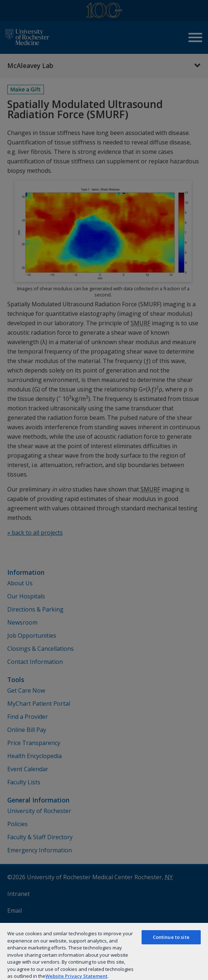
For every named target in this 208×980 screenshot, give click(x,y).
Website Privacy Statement (76, 976)
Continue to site (171, 937)
